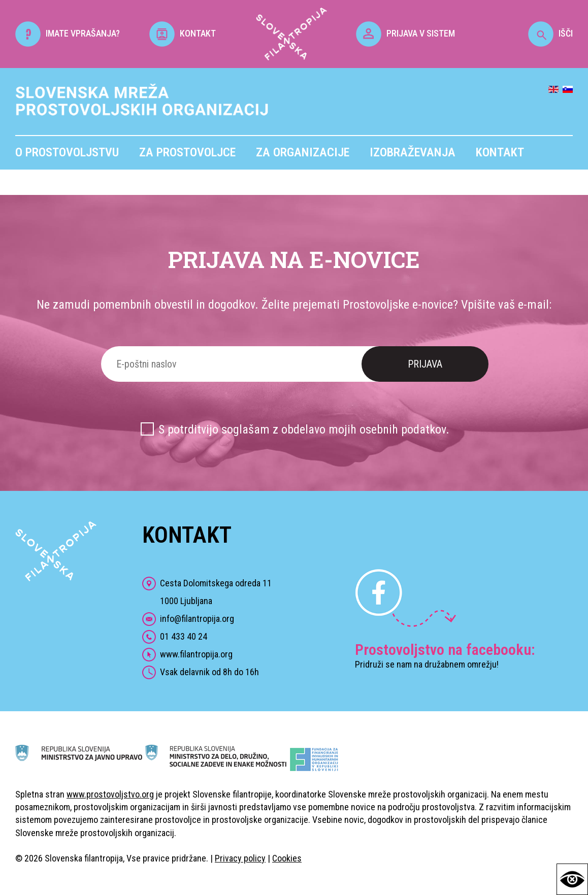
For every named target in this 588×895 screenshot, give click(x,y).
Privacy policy (240, 858)
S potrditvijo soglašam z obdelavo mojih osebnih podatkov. (304, 429)
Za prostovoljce (187, 152)
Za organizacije (303, 152)
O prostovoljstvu (67, 152)
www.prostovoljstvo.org (110, 794)
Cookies (287, 858)
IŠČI (550, 33)
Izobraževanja (413, 152)
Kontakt (500, 152)
